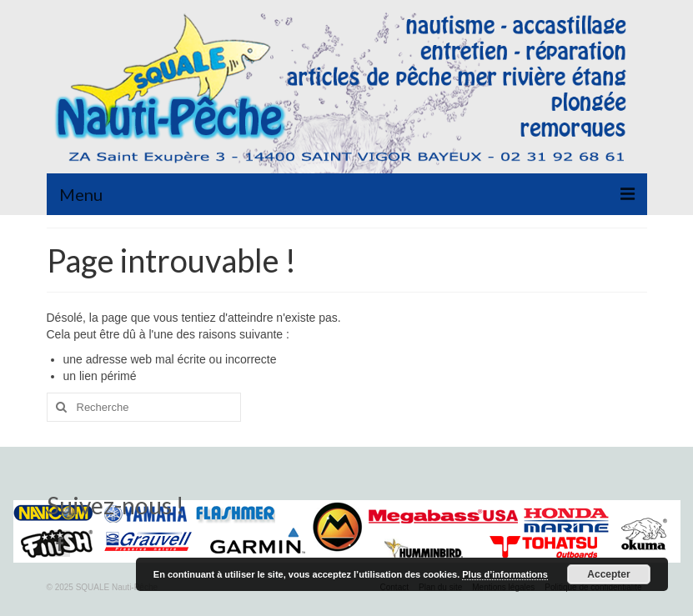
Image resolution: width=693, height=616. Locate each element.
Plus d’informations (505, 574)
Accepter (608, 574)
